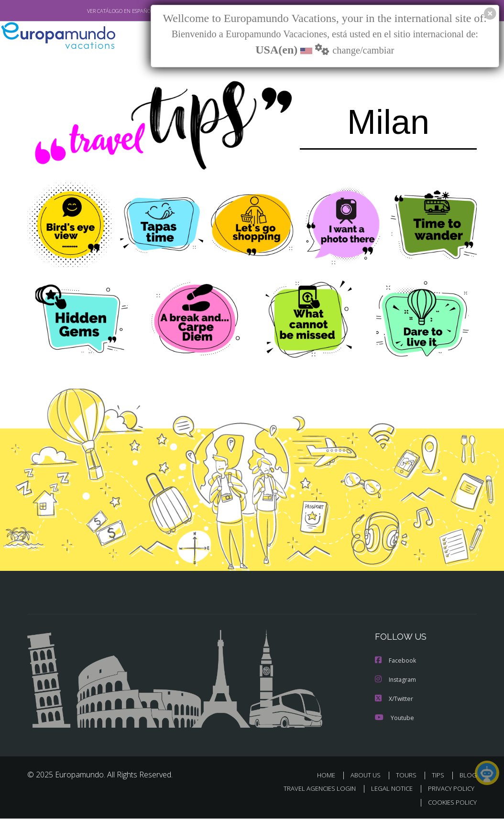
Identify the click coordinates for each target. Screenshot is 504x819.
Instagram (396, 680)
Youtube (394, 718)
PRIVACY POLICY (449, 789)
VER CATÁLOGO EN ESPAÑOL (98, 11)
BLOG (468, 776)
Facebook (395, 661)
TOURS (408, 776)
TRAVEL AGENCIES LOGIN (312, 789)
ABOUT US (368, 776)
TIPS (439, 776)
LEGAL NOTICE (387, 789)
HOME (330, 776)
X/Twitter (394, 699)
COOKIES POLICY (450, 803)
